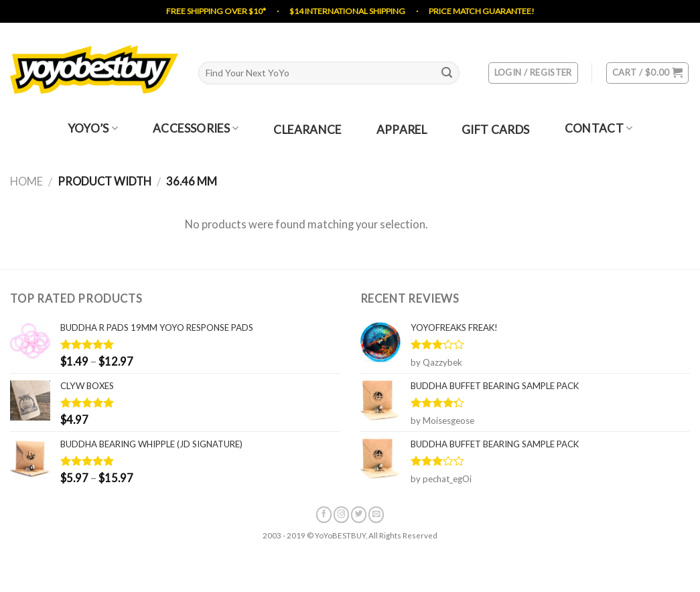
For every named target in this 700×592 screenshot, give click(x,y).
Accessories (196, 129)
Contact (599, 129)
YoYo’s (93, 129)
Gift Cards (495, 131)
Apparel (402, 131)
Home (26, 181)
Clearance (307, 131)
